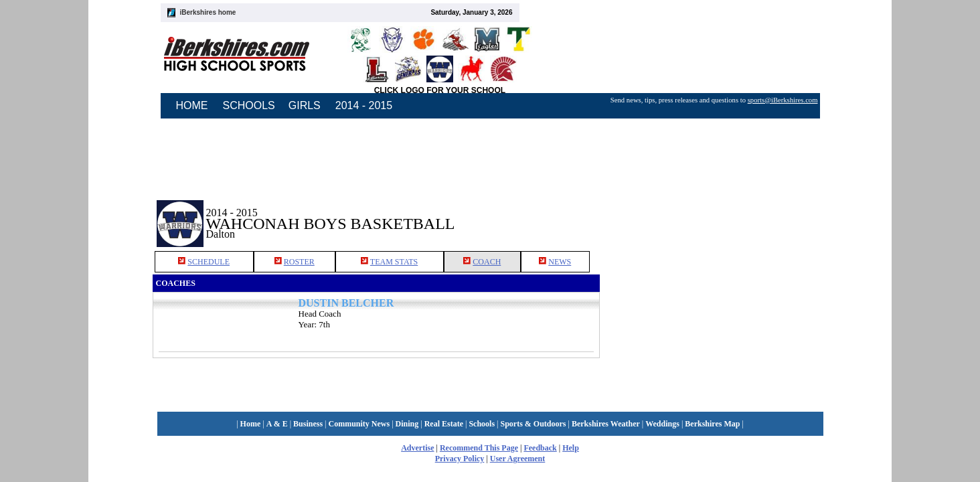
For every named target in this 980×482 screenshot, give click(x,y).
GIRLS (305, 105)
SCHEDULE (209, 262)
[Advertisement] (714, 214)
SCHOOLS (249, 105)
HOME (192, 105)
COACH (487, 262)
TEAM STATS (394, 262)
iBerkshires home (208, 12)
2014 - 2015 (364, 105)
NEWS (560, 262)
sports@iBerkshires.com (783, 100)
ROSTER (299, 262)
